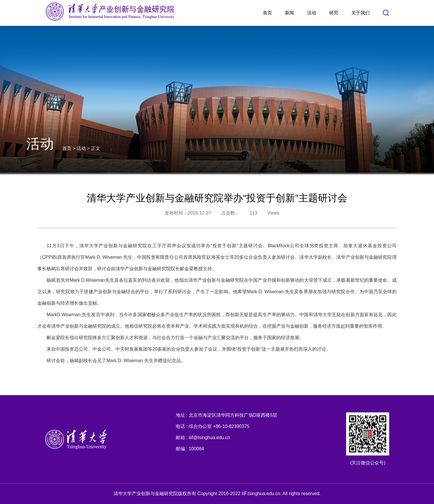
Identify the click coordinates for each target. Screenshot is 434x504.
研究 (334, 13)
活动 (312, 13)
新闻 (290, 13)
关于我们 (360, 13)
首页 (267, 13)
